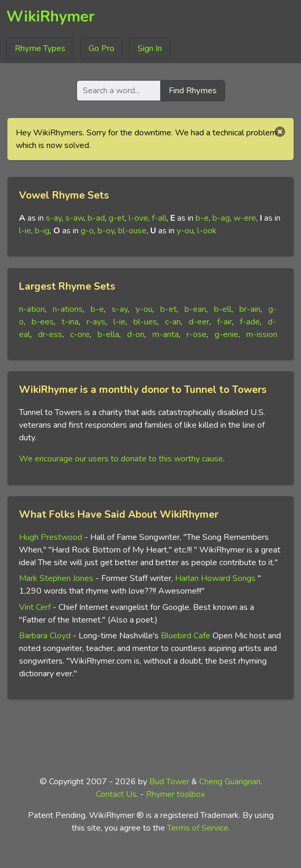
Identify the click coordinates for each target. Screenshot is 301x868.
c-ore (80, 334)
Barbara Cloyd (45, 636)
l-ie (25, 231)
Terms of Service (198, 828)
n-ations (68, 309)
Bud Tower (169, 782)
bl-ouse (132, 231)
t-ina (70, 322)
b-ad (96, 218)
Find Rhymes (193, 91)
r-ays (96, 322)
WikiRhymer (51, 17)
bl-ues (145, 322)
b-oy (106, 231)
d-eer (199, 322)
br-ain (250, 309)
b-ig (42, 231)
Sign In (150, 48)
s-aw (75, 218)
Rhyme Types (40, 48)
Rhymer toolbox (176, 794)
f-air (225, 322)
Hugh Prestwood (51, 537)
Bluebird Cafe (186, 636)
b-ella (108, 334)
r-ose (197, 334)
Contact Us (116, 794)
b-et (168, 309)
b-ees (43, 322)
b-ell (223, 309)
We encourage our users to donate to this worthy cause (121, 459)
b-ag (221, 218)
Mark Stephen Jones (56, 578)
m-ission (262, 334)
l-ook (207, 231)
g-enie (226, 334)
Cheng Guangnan (230, 782)
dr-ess (50, 334)
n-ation (32, 309)
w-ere (245, 218)
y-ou (185, 231)
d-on (136, 334)
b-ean (195, 309)
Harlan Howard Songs (215, 578)
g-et (117, 218)
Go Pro (101, 48)
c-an (173, 322)
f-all (159, 218)
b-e (202, 218)
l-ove (138, 218)
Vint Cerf (35, 607)
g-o (87, 231)
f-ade (250, 322)
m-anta (166, 334)
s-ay (54, 218)
